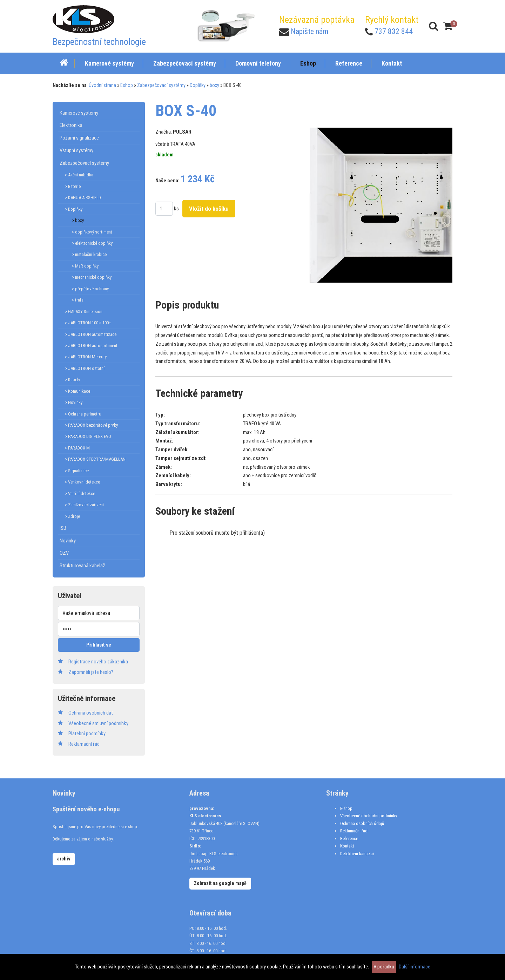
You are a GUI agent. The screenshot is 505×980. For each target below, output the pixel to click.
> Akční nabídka (79, 175)
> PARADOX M (77, 448)
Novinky (68, 541)
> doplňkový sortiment (92, 232)
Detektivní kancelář (357, 854)
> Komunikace (78, 391)
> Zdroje (72, 516)
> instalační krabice (89, 254)
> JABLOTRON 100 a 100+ (88, 323)
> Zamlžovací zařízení (84, 505)
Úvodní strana (102, 85)
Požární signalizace (79, 138)
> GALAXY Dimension (84, 312)
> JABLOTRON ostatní (85, 368)
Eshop (127, 85)
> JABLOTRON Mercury (86, 357)
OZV (64, 553)
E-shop (346, 808)
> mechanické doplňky (92, 277)
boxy (214, 85)
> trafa (78, 300)
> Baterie (73, 186)
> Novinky (74, 402)
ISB (63, 528)
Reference (349, 839)
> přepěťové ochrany (90, 289)
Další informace (415, 967)
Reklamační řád (354, 831)
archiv (64, 859)
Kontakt (347, 846)
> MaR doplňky (85, 266)
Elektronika (71, 125)
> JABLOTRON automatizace (91, 334)
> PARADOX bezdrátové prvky (91, 425)
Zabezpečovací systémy (161, 85)
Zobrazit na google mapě (220, 883)
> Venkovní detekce (82, 482)
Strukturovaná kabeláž (82, 566)
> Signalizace (77, 471)
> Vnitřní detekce (80, 494)
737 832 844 (394, 31)
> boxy (78, 220)
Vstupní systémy (76, 150)
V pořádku (384, 967)
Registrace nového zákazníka (98, 662)
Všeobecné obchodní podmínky (369, 816)
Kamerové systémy (79, 113)
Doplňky (198, 85)
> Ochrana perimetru (83, 414)
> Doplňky (74, 209)
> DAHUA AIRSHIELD (83, 198)
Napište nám (309, 31)
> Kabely (72, 380)
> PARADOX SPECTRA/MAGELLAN (95, 459)
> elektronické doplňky (92, 243)
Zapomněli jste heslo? (91, 672)
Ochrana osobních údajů (362, 823)
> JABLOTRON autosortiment (91, 346)
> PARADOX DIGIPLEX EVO (88, 436)
